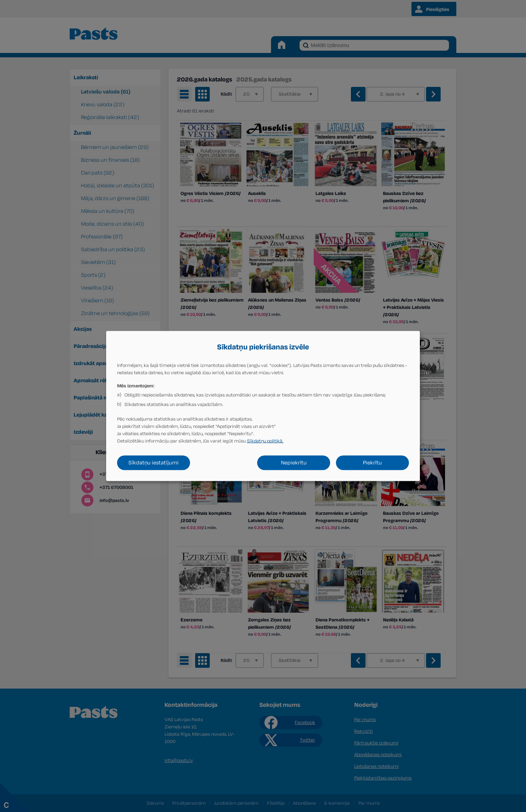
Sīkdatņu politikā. (265, 441)
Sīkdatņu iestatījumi (154, 463)
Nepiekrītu (294, 463)
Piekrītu (372, 463)
